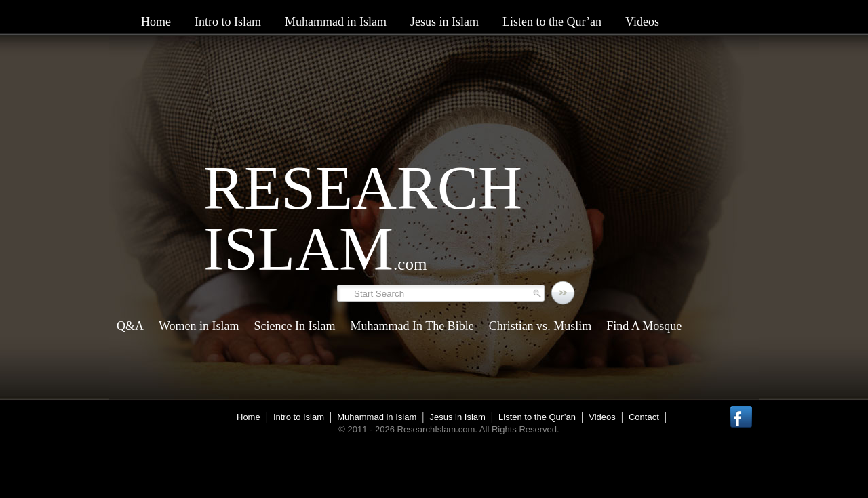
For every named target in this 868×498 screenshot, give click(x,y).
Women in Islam (199, 326)
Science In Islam (295, 326)
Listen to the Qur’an (552, 22)
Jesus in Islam (445, 22)
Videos (642, 22)
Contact (644, 417)
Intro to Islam (228, 22)
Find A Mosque (644, 326)
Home (156, 22)
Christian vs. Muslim (540, 326)
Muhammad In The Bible (412, 326)
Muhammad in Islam (336, 22)
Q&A (130, 326)
